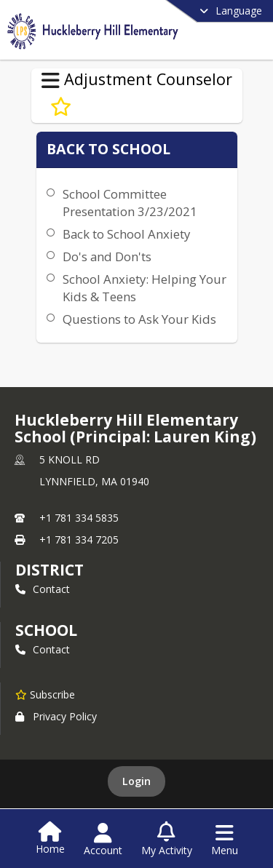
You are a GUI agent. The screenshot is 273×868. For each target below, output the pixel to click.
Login (136, 781)
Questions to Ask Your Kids (139, 319)
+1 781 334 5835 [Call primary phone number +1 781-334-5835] (79, 518)
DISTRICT (50, 570)
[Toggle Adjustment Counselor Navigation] (51, 81)
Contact (43, 589)
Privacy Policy (56, 716)
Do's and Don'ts (107, 256)
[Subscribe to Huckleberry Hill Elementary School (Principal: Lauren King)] (45, 694)
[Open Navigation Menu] (225, 840)
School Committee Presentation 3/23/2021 (130, 203)
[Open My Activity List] (167, 840)
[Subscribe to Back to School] (61, 107)
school (46, 630)
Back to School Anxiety (126, 234)
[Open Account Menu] (103, 840)
